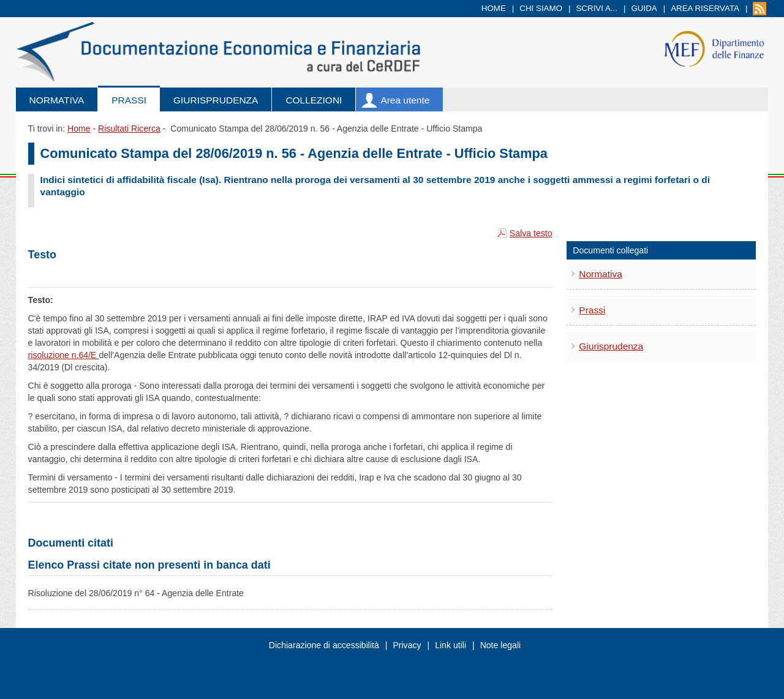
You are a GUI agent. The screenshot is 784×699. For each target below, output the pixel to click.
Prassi (129, 100)
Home (494, 8)
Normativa (57, 100)
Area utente (405, 100)
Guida (644, 8)
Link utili (450, 645)
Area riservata (705, 8)
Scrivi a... (597, 8)
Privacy (407, 645)
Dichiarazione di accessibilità (324, 645)
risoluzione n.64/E (64, 355)
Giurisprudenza (216, 100)
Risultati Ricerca (129, 129)
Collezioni (314, 100)
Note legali (501, 645)
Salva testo (531, 233)
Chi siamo (541, 8)
